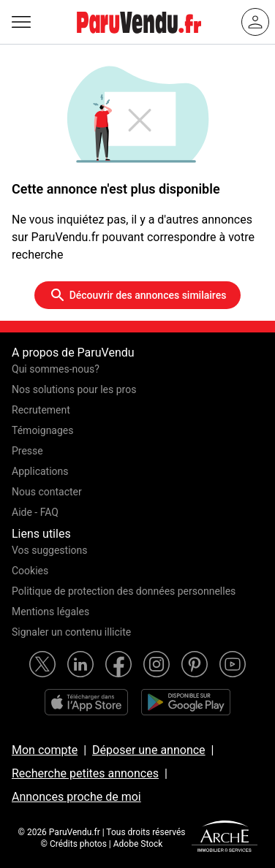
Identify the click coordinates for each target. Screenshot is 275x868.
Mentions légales (50, 612)
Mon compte (45, 750)
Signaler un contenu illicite (71, 632)
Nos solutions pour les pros (74, 389)
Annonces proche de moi (76, 797)
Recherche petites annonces (85, 773)
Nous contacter (47, 492)
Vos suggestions (50, 550)
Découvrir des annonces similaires (138, 295)
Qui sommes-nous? (56, 369)
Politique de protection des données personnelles (124, 591)
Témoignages (43, 430)
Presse (27, 451)
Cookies (30, 571)
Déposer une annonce (149, 750)
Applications (40, 471)
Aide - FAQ (35, 512)
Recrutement (41, 410)
